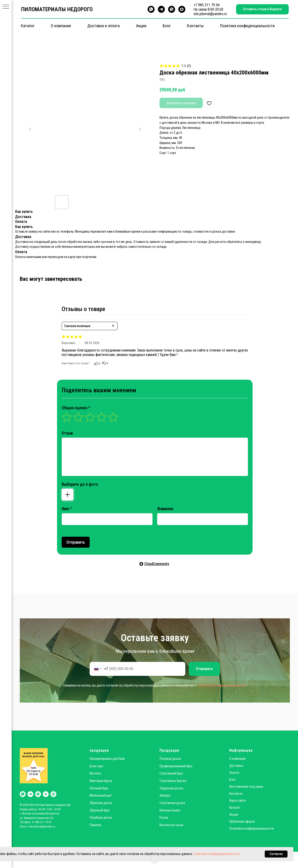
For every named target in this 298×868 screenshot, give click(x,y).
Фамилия (165, 509)
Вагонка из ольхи (171, 825)
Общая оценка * (76, 408)
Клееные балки (170, 810)
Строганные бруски (173, 781)
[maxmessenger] (182, 9)
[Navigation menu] (6, 7)
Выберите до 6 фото (80, 484)
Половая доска (170, 759)
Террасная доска (171, 788)
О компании (61, 26)
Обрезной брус (100, 810)
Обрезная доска (101, 803)
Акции (141, 26)
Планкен (95, 825)
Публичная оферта (242, 821)
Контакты (195, 26)
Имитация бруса (101, 781)
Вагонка (95, 773)
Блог (167, 26)
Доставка (236, 766)
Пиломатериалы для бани (107, 759)
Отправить (76, 542)
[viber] (172, 9)
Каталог (28, 26)
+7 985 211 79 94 (207, 5)
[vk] (46, 794)
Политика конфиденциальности (247, 26)
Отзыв (67, 433)
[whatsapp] (151, 9)
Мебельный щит (101, 795)
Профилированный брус (176, 766)
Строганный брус (171, 773)
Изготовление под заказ (246, 787)
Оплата (234, 773)
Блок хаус (97, 766)
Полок (164, 818)
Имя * (67, 509)
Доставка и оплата (103, 26)
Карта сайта (237, 801)
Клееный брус (99, 788)
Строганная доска (172, 803)
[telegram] (161, 9)
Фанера (165, 795)
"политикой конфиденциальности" (222, 685)
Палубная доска (101, 818)
